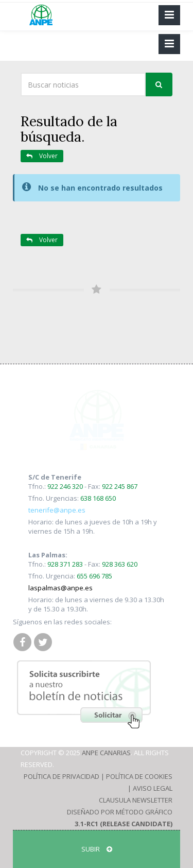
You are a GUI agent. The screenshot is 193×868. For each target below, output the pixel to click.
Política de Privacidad (62, 776)
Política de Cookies (139, 776)
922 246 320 (65, 486)
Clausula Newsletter (136, 800)
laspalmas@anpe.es (60, 588)
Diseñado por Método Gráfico (120, 812)
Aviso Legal (153, 788)
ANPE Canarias (106, 753)
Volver (42, 156)
